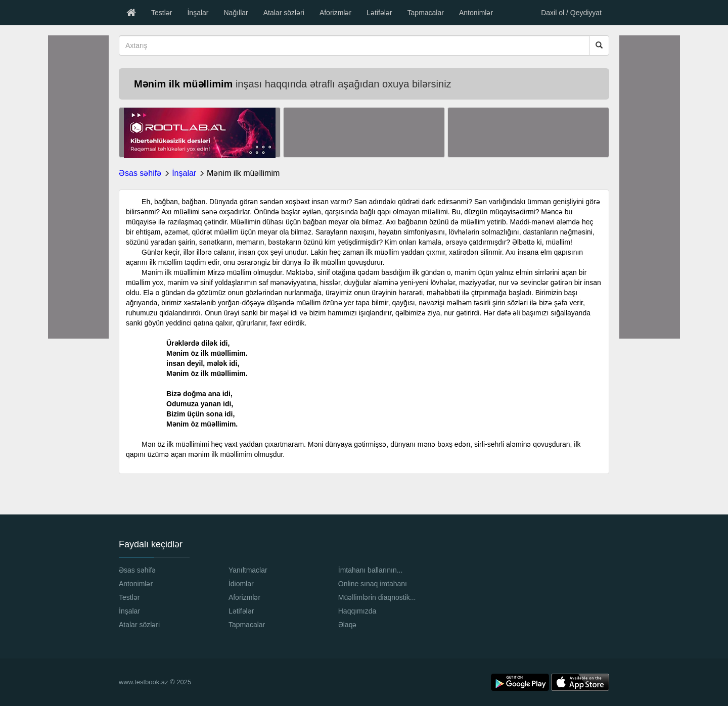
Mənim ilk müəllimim (243, 173)
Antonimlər (476, 13)
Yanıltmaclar (248, 570)
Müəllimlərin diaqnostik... (377, 597)
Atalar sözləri (284, 13)
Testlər (162, 13)
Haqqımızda (357, 611)
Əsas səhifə (140, 173)
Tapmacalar (426, 13)
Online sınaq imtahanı (373, 584)
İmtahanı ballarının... (371, 570)
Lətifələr (379, 13)
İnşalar (198, 13)
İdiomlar (241, 584)
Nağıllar (236, 13)
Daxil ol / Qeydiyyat (571, 13)
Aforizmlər (335, 13)
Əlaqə (348, 625)
